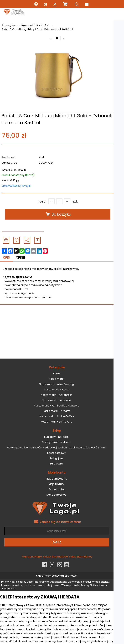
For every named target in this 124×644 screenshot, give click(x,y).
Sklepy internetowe (61, 557)
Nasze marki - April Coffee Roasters (62, 406)
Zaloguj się (62, 458)
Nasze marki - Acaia (62, 390)
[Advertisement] (62, 334)
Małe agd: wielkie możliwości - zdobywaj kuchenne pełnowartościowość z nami (62, 448)
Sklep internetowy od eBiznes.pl (62, 576)
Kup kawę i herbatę (62, 437)
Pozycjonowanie (37, 557)
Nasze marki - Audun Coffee (62, 416)
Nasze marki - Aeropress (62, 395)
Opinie (24, 258)
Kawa (62, 374)
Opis (9, 258)
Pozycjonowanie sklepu (62, 442)
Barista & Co (12, 163)
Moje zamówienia (62, 479)
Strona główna (12, 25)
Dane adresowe (62, 495)
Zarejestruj (62, 464)
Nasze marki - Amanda (62, 400)
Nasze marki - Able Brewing (62, 384)
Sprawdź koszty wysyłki (19, 186)
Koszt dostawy (62, 453)
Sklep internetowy (86, 557)
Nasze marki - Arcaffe (62, 411)
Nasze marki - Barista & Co (38, 25)
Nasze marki (62, 379)
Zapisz (62, 542)
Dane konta (62, 490)
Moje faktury (62, 484)
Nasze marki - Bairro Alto (62, 422)
